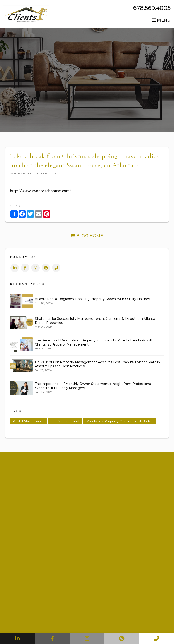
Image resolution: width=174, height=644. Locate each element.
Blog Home (87, 236)
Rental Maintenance (29, 421)
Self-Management (65, 421)
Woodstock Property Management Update (120, 421)
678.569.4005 (152, 8)
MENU (161, 20)
